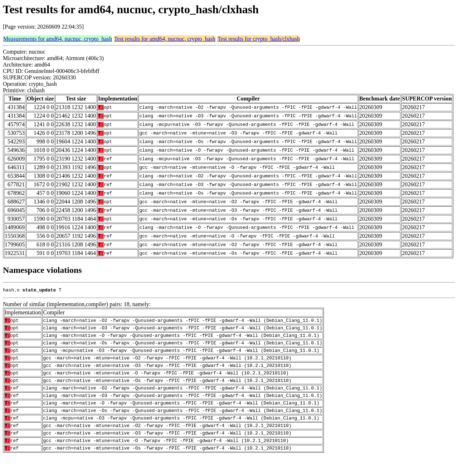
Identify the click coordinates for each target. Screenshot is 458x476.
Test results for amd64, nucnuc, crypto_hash (165, 39)
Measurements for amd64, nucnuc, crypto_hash (58, 39)
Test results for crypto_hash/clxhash (259, 39)
